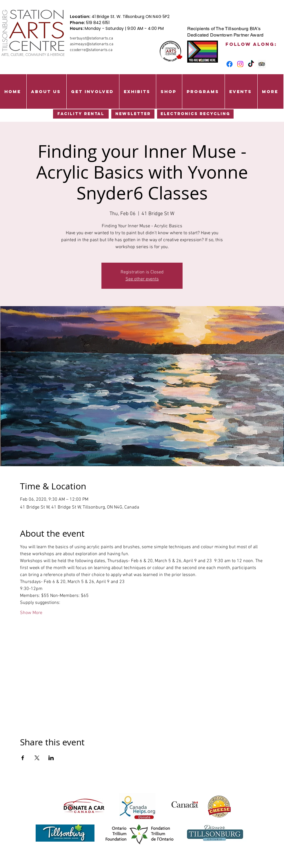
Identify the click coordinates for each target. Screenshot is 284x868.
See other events (142, 279)
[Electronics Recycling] (195, 114)
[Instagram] (240, 64)
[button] (46, 91)
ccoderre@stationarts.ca (91, 50)
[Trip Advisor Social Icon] (262, 64)
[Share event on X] (37, 758)
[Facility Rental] (81, 114)
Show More (31, 613)
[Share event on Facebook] (23, 758)
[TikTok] (251, 64)
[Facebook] (230, 64)
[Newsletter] (133, 114)
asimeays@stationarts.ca (92, 44)
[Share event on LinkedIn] (51, 758)
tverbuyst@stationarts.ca (91, 38)
